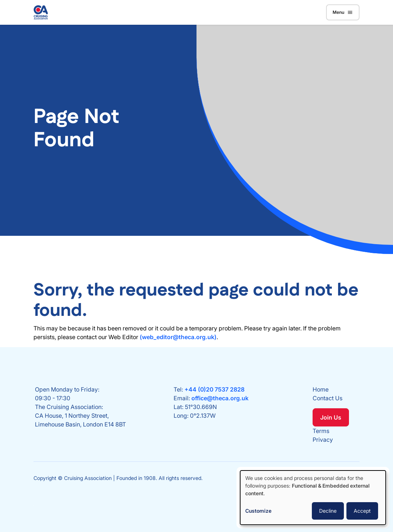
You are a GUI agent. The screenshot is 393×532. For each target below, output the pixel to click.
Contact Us (327, 398)
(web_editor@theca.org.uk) (178, 337)
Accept (362, 511)
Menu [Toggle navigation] (343, 12)
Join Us (331, 417)
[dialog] (313, 498)
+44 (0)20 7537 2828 (215, 389)
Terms (321, 431)
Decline (328, 511)
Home (321, 389)
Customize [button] (258, 511)
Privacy (323, 440)
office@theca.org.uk (220, 398)
